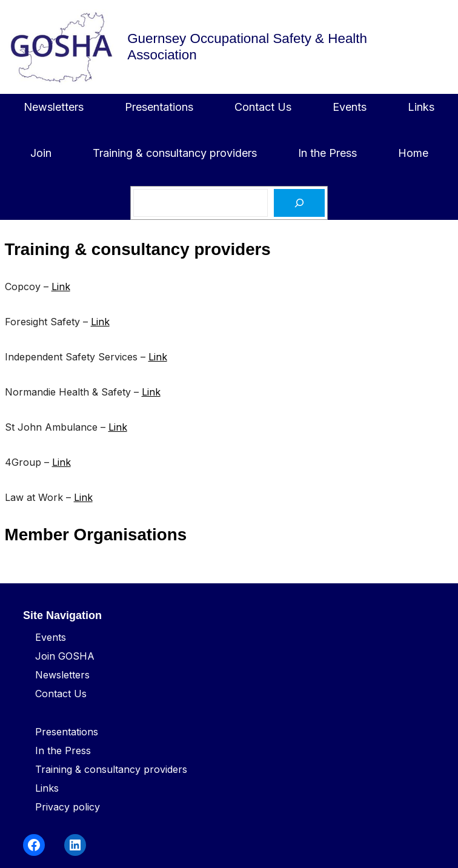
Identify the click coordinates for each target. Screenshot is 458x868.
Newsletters (62, 675)
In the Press (63, 750)
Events (51, 637)
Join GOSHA (65, 656)
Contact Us (61, 694)
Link (61, 287)
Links (47, 788)
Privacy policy (68, 807)
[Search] (299, 203)
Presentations (67, 732)
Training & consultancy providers (111, 769)
